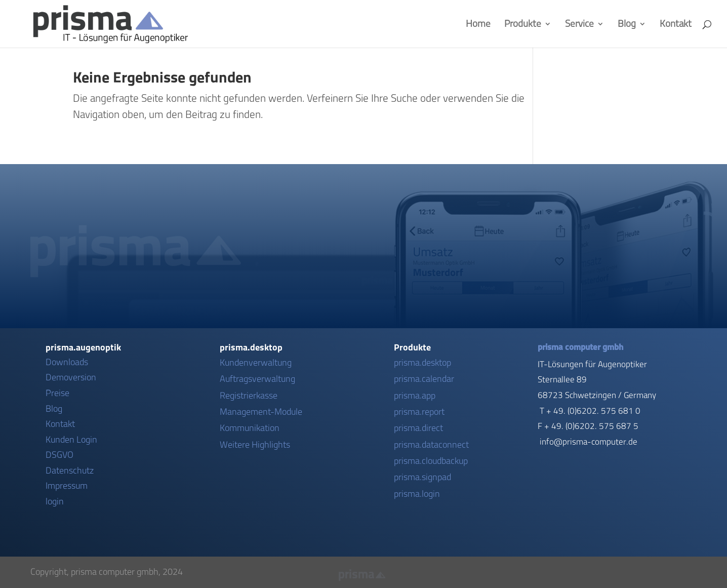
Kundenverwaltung (256, 363)
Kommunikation (250, 428)
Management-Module (261, 412)
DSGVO (59, 455)
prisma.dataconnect (431, 445)
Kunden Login (71, 440)
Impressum (67, 486)
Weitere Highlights (255, 445)
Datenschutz (70, 471)
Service (579, 25)
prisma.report (419, 412)
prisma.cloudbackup (431, 461)
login (55, 501)
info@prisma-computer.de (589, 442)
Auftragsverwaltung (257, 379)
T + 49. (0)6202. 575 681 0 (590, 411)
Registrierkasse (249, 396)
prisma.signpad (422, 477)
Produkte (523, 25)
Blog (627, 25)
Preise (57, 393)
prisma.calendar (424, 379)
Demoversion (71, 377)
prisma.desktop (422, 363)
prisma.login (417, 494)
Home (478, 25)
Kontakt (676, 25)
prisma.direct (418, 428)
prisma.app (415, 396)
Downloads (67, 362)
